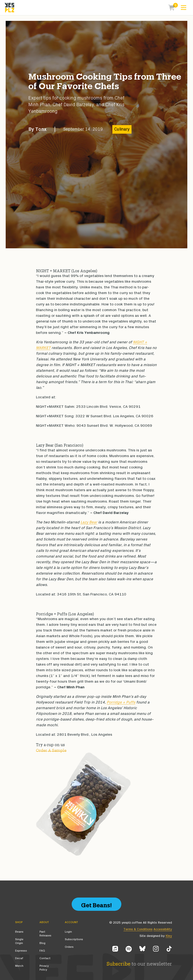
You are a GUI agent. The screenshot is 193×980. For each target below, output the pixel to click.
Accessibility (163, 929)
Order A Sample (51, 750)
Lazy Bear (89, 522)
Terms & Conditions (138, 929)
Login (68, 932)
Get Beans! (96, 904)
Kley (169, 936)
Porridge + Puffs (121, 702)
